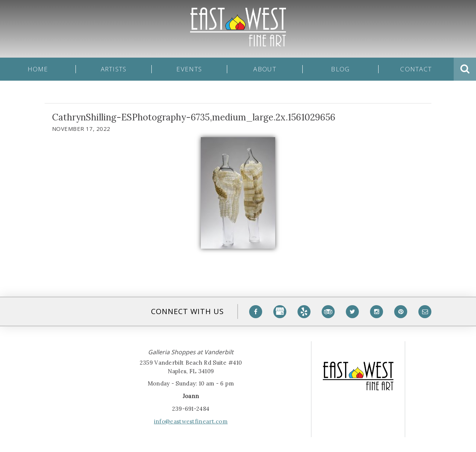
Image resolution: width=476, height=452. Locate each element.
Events (189, 69)
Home (38, 69)
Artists (114, 69)
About (265, 69)
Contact (416, 69)
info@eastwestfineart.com (191, 421)
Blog (340, 69)
